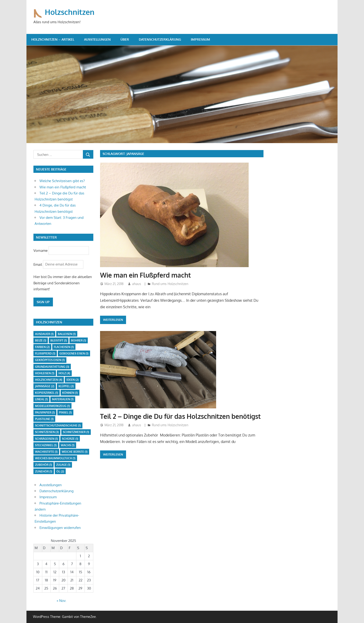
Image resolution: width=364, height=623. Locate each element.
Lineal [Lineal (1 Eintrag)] (41, 399)
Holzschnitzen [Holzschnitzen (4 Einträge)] (49, 380)
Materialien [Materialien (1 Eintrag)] (63, 399)
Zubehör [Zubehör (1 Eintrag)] (44, 465)
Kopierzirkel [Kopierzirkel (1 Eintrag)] (47, 393)
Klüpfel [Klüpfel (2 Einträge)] (66, 386)
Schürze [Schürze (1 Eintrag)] (70, 439)
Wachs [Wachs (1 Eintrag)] (68, 445)
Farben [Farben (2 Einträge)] (42, 347)
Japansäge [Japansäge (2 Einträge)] (45, 386)
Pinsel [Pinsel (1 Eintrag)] (65, 412)
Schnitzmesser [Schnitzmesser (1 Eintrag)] (76, 432)
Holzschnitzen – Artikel (53, 39)
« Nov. (62, 601)
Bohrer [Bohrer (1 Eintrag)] (79, 340)
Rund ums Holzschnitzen (170, 284)
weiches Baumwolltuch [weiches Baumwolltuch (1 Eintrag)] (55, 458)
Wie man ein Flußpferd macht (145, 275)
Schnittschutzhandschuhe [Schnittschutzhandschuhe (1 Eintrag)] (58, 425)
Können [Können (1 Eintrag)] (70, 393)
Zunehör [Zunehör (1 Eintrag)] (44, 471)
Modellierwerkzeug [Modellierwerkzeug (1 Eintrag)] (52, 406)
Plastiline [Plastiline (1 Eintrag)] (44, 419)
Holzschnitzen (70, 12)
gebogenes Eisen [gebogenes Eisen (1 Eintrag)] (74, 353)
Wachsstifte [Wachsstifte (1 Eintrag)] (46, 452)
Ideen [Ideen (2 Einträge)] (73, 380)
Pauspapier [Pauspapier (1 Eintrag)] (45, 412)
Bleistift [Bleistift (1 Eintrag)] (59, 340)
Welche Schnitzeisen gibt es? (62, 181)
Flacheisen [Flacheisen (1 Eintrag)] (64, 347)
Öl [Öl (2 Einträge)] (60, 471)
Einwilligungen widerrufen (60, 528)
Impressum (200, 39)
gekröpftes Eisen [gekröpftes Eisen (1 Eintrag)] (50, 360)
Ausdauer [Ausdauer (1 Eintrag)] (44, 334)
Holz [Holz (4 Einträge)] (64, 373)
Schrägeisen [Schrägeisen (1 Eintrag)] (46, 439)
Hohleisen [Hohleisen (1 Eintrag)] (45, 373)
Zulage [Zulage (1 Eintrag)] (63, 465)
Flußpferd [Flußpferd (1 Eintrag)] (45, 353)
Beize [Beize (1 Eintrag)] (41, 340)
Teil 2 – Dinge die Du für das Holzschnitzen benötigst (180, 416)
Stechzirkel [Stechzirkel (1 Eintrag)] (46, 445)
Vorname (41, 250)
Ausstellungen (97, 39)
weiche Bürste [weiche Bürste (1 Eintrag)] (75, 452)
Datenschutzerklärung (160, 39)
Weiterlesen (113, 320)
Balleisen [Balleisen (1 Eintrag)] (67, 334)
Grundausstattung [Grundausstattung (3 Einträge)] (52, 367)
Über (125, 39)
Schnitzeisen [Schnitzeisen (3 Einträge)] (47, 432)
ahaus (137, 284)
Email (38, 264)
